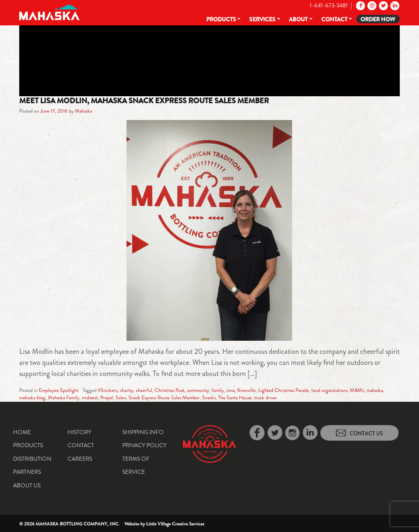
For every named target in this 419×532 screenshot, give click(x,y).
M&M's (357, 390)
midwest (90, 398)
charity (127, 390)
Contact (334, 19)
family (218, 390)
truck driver (266, 398)
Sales (121, 398)
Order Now (378, 19)
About (298, 19)
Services (262, 19)
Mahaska (83, 111)
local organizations (329, 390)
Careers (80, 459)
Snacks (209, 398)
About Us (27, 485)
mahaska (375, 390)
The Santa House (235, 398)
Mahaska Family (64, 398)
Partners (27, 472)
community (198, 390)
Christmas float (170, 390)
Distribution (32, 459)
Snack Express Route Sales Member (164, 398)
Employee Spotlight (59, 390)
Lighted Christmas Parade (284, 390)
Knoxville (247, 390)
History (79, 432)
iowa (231, 390)
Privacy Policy (144, 445)
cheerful (144, 390)
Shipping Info (143, 432)
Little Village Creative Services (175, 524)
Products (221, 19)
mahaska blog (32, 398)
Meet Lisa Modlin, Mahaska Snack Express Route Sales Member (144, 101)
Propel (107, 398)
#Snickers (108, 390)
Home (22, 432)
